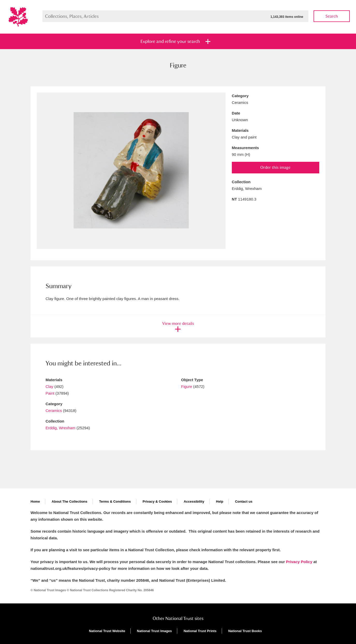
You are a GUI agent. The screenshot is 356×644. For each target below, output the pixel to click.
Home (35, 501)
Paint (50, 393)
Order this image (275, 167)
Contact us (244, 501)
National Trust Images (154, 631)
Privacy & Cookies (157, 501)
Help (220, 501)
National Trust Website (107, 631)
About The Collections (70, 501)
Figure (187, 386)
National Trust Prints (200, 631)
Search (332, 16)
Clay (49, 386)
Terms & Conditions (115, 501)
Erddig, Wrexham (61, 428)
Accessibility (194, 501)
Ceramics (54, 411)
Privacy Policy (299, 562)
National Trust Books (245, 631)
